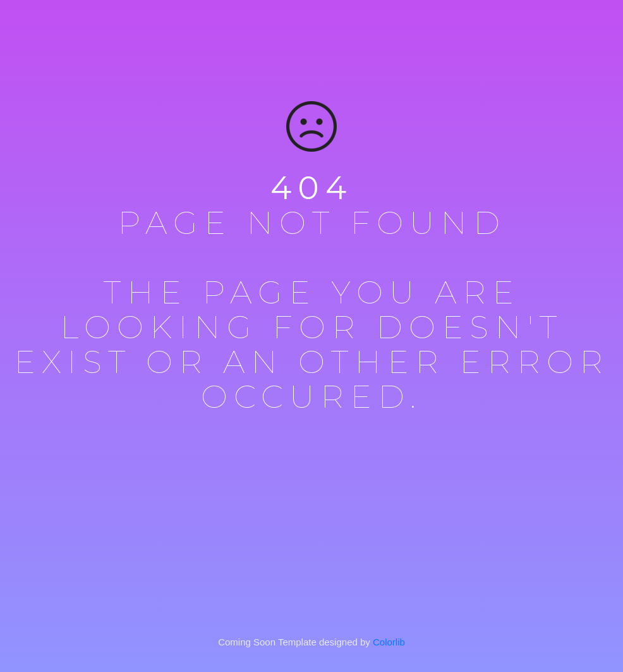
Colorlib (389, 642)
